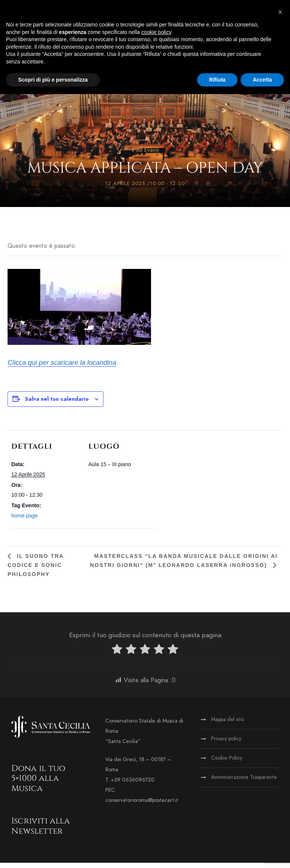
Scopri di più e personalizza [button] (53, 80)
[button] (280, 12)
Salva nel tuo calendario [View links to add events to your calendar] (57, 404)
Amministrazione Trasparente (244, 782)
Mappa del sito (228, 725)
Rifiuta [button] (217, 80)
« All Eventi (145, 155)
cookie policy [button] (156, 32)
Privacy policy (226, 744)
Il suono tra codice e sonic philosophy (35, 570)
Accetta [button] (262, 80)
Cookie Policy (227, 763)
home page (25, 521)
